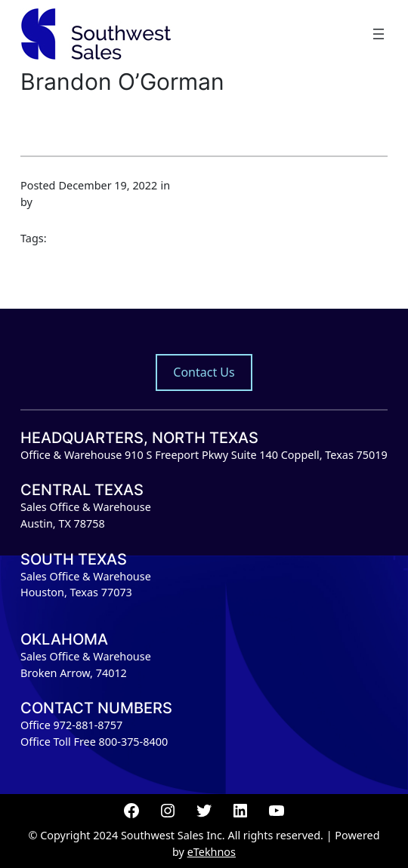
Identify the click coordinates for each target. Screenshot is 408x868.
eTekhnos (212, 852)
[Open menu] (379, 34)
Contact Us (204, 372)
